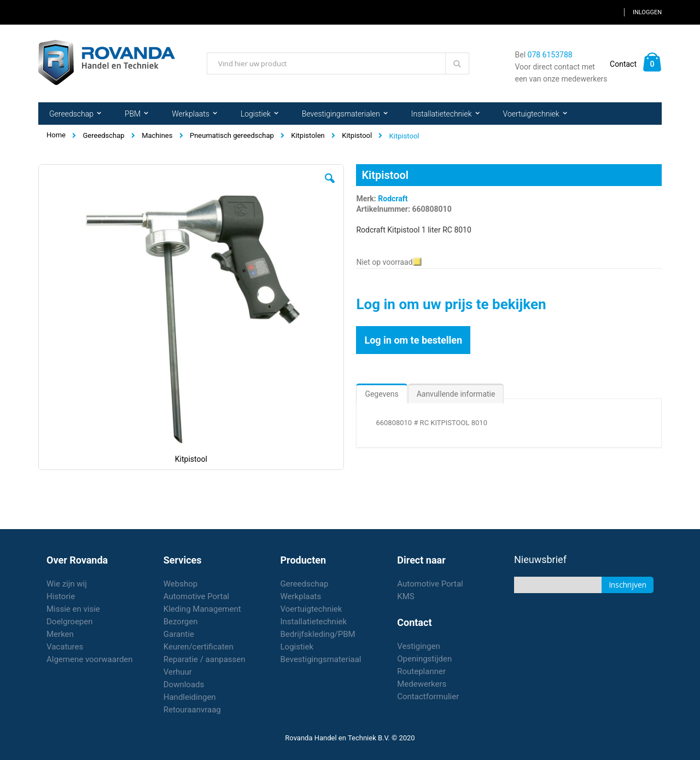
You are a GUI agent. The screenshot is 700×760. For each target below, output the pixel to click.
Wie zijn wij (67, 584)
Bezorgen (181, 622)
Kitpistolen (308, 135)
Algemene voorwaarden (90, 659)
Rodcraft (393, 199)
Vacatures (65, 647)
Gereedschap (103, 135)
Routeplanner (421, 671)
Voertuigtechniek (311, 609)
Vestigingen (419, 646)
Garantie (179, 634)
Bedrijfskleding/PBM (318, 634)
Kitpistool (357, 135)
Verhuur (178, 672)
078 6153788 (550, 55)
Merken (60, 634)
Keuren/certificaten (199, 647)
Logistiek (297, 647)
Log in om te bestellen (413, 340)
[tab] (381, 391)
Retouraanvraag (192, 710)
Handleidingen (190, 697)
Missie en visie (73, 609)
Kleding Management (202, 609)
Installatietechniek (314, 622)
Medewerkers (422, 684)
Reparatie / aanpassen (205, 659)
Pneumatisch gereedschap (232, 135)
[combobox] (338, 63)
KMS (406, 596)
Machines (157, 135)
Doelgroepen (70, 622)
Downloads (184, 684)
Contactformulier (428, 697)
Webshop (180, 584)
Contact (623, 64)
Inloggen (647, 12)
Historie (61, 596)
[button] (330, 187)
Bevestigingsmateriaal (321, 659)
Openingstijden (424, 659)
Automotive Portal (196, 596)
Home (56, 135)
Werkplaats (301, 596)
